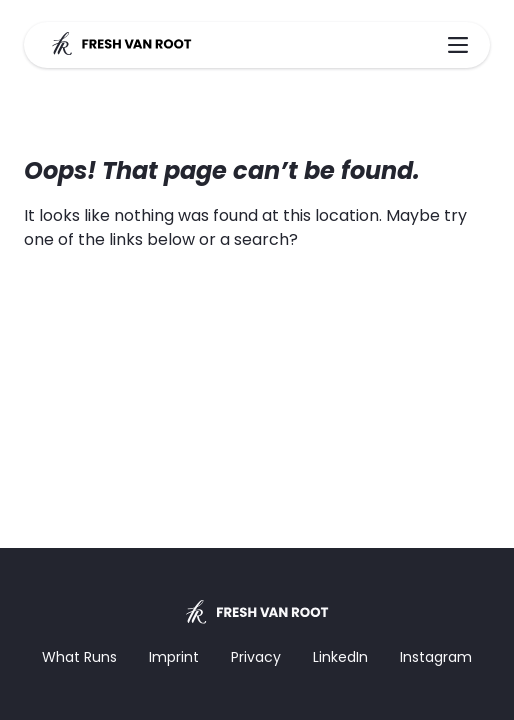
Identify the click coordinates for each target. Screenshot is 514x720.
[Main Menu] (458, 45)
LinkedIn (340, 657)
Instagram (436, 657)
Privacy (256, 657)
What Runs (79, 657)
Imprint (174, 657)
